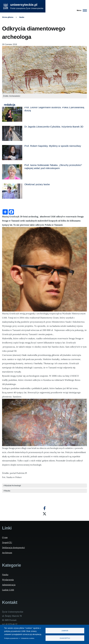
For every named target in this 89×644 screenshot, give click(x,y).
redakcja (10, 105)
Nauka (22, 17)
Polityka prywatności (11, 638)
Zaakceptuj (65, 638)
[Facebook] (44, 508)
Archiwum (7, 553)
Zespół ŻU (7, 542)
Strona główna (8, 17)
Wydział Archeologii (13, 486)
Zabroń (65, 631)
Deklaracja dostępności (13, 548)
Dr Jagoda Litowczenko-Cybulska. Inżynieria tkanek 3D (54, 127)
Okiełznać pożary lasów (37, 184)
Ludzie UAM (8, 590)
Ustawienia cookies (28, 638)
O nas (5, 537)
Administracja (9, 585)
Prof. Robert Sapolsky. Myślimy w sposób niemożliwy (53, 146)
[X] (44, 514)
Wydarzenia (8, 580)
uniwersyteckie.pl (24, 5)
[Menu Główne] (81, 10)
